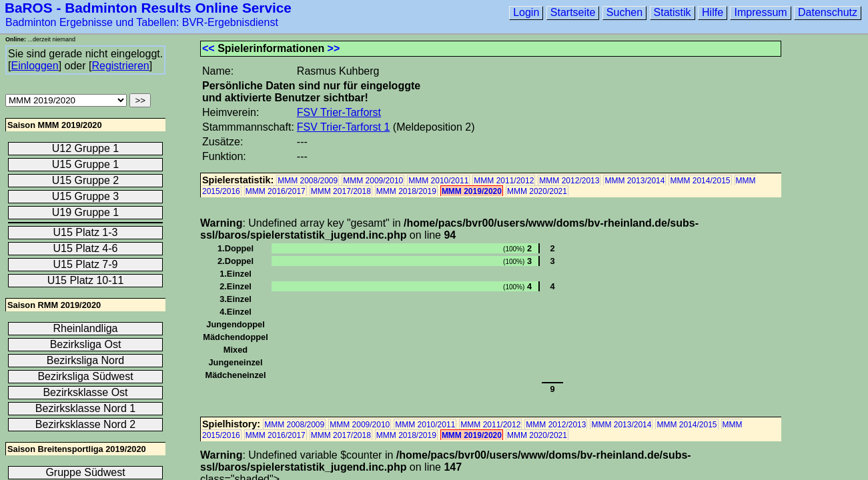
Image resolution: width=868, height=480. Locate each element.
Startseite (573, 12)
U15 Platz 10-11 (86, 280)
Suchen (624, 12)
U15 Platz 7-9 (86, 264)
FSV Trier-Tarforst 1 (344, 127)
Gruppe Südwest (85, 472)
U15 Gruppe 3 (86, 196)
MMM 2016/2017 (276, 191)
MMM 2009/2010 (373, 181)
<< (208, 48)
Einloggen (34, 66)
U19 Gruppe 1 (86, 212)
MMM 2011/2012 (504, 181)
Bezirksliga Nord (85, 360)
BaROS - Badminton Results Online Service (148, 8)
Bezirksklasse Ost (85, 392)
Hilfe (713, 12)
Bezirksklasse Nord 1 (85, 408)
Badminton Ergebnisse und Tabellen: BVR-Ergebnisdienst (142, 22)
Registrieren (120, 66)
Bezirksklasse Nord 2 (85, 424)
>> (334, 48)
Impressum (760, 12)
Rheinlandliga (86, 328)
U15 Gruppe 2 (86, 180)
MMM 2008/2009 (308, 181)
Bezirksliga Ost (86, 344)
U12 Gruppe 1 (86, 148)
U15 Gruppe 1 (86, 164)
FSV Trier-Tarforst (339, 112)
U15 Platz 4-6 (86, 248)
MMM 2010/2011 (438, 181)
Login (526, 12)
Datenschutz (828, 12)
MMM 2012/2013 (569, 181)
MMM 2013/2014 (634, 181)
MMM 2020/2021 (537, 191)
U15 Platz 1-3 (86, 232)
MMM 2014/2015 (700, 181)
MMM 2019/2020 (472, 191)
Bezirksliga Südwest (85, 376)
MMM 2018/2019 (406, 191)
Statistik (673, 12)
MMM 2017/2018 (341, 191)
